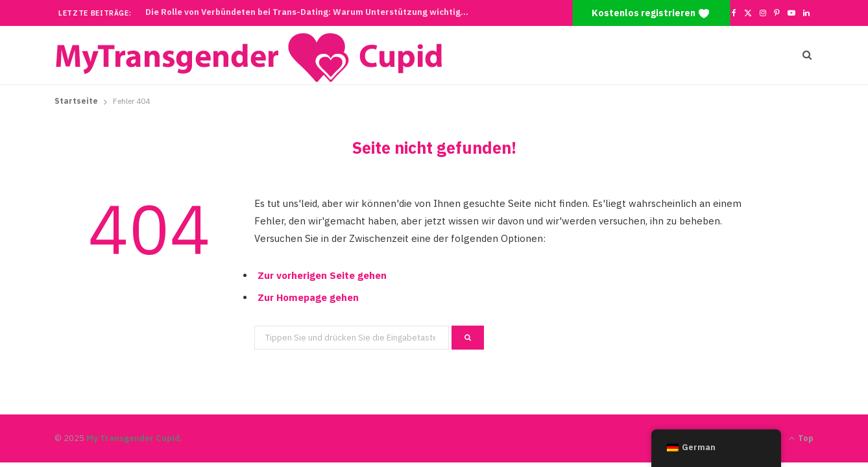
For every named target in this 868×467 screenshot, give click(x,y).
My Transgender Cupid (133, 438)
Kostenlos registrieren (651, 14)
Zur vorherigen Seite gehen (322, 275)
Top (801, 438)
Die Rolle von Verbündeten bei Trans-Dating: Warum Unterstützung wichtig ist (309, 12)
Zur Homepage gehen (308, 297)
